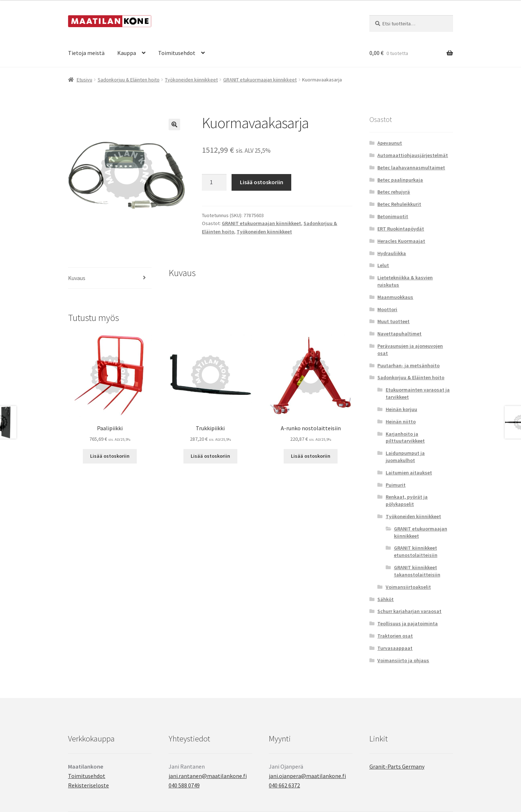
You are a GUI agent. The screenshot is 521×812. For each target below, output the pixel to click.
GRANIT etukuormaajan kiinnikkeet (260, 80)
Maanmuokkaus (395, 297)
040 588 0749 (184, 785)
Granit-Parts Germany (397, 766)
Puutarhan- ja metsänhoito (408, 365)
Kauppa (127, 53)
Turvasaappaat (395, 648)
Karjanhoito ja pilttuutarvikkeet (405, 437)
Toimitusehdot (177, 53)
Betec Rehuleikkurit (399, 204)
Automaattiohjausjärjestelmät (413, 155)
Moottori (387, 309)
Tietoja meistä (86, 53)
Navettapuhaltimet (399, 334)
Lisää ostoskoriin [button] (110, 456)
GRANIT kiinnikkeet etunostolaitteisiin (416, 551)
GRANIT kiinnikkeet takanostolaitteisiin (417, 571)
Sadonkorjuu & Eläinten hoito (129, 80)
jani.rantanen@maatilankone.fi (208, 776)
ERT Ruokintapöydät (401, 229)
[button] (174, 124)
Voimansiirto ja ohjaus (403, 660)
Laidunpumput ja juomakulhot (405, 457)
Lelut (383, 265)
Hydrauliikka (392, 253)
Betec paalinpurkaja (400, 180)
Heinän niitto (401, 422)
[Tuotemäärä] (214, 182)
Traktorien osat (395, 636)
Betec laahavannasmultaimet (411, 168)
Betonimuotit (393, 216)
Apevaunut (390, 143)
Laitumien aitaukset (409, 473)
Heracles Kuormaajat (401, 241)
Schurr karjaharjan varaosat (409, 611)
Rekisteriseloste (88, 785)
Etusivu (84, 80)
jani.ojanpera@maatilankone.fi (307, 776)
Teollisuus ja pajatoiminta (408, 623)
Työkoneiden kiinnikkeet (191, 80)
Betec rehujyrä (394, 192)
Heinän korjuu (401, 409)
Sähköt (386, 599)
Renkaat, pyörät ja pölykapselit (407, 500)
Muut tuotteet (393, 321)
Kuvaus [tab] (77, 278)
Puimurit (396, 485)
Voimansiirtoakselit (408, 587)
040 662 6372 (284, 785)
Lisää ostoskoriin (262, 182)
